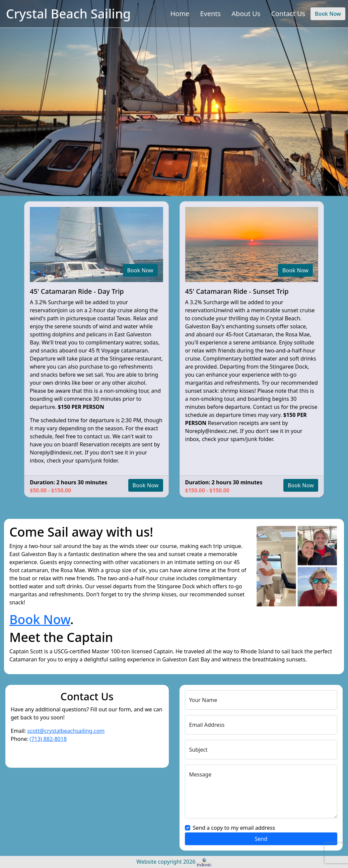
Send (261, 839)
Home (180, 14)
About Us (246, 14)
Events (210, 14)
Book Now (328, 14)
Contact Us (288, 14)
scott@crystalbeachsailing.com (66, 731)
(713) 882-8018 (48, 739)
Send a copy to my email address (234, 828)
